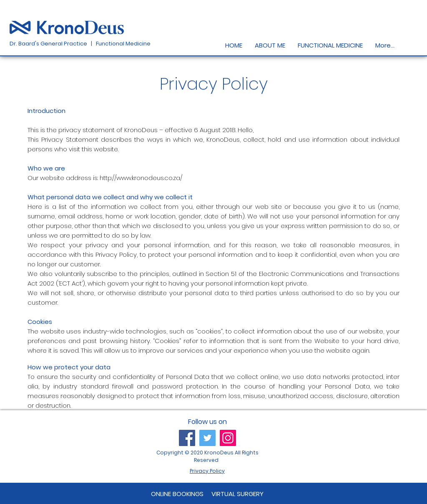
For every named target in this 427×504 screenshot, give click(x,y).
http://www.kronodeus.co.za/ (141, 178)
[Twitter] (207, 438)
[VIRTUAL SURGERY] (237, 494)
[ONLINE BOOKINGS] (177, 494)
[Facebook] (187, 438)
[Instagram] (228, 438)
